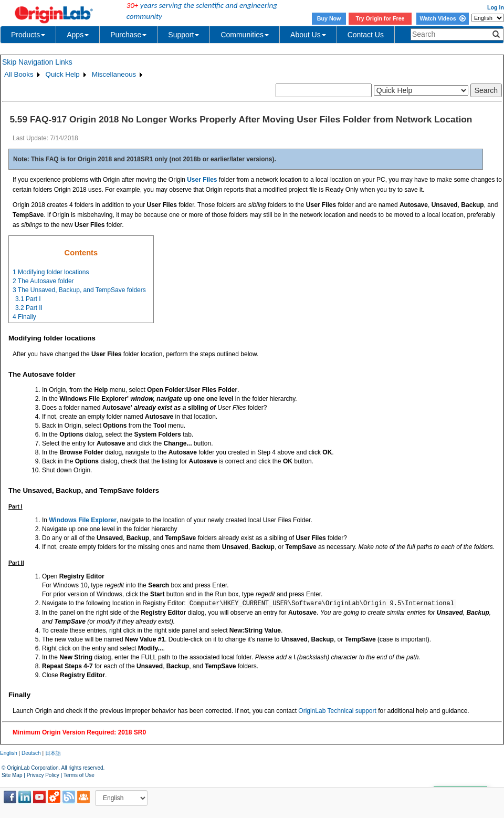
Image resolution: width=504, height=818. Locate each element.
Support (183, 35)
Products (28, 35)
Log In (496, 7)
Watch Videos (442, 18)
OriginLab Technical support (337, 711)
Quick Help (63, 74)
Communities (245, 35)
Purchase (128, 35)
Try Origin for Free (380, 18)
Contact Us (366, 35)
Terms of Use (79, 775)
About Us (308, 35)
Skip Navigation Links (37, 62)
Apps (78, 35)
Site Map (12, 775)
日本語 (53, 753)
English (9, 753)
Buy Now (329, 18)
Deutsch (31, 753)
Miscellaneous (114, 74)
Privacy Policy (43, 775)
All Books (19, 74)
